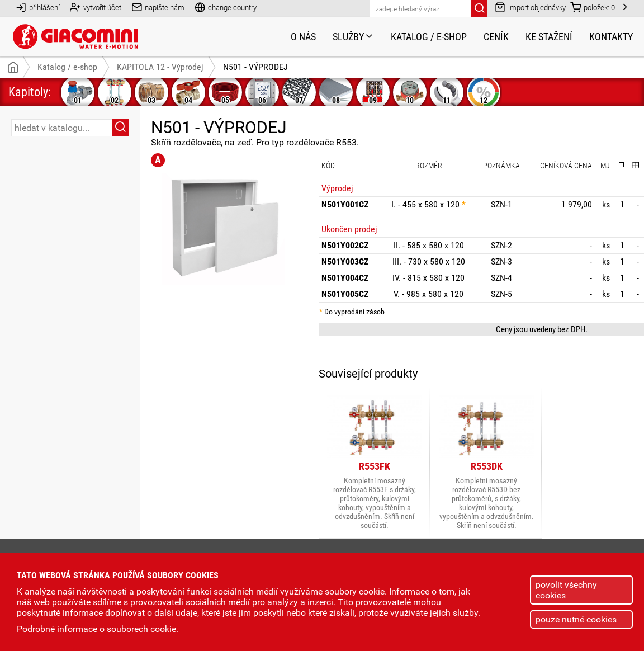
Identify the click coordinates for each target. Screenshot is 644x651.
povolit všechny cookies (566, 590)
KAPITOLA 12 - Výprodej (160, 67)
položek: (593, 7)
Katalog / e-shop (429, 37)
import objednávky (530, 7)
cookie (163, 629)
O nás (303, 37)
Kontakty (611, 37)
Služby (353, 37)
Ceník (496, 37)
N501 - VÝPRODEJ (255, 67)
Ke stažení (549, 37)
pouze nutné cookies (576, 619)
